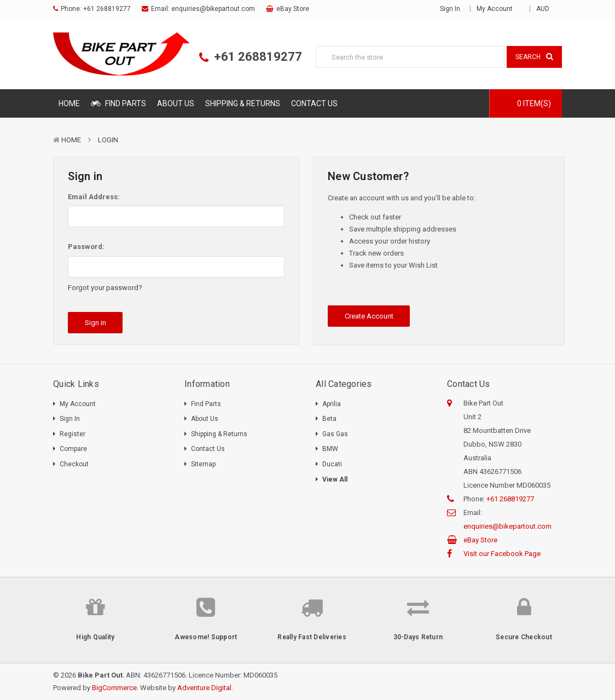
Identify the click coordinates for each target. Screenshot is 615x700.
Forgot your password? (105, 288)
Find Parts (118, 103)
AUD (546, 9)
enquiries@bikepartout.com (213, 9)
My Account (498, 9)
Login (108, 140)
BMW (330, 449)
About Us (176, 103)
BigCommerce (114, 688)
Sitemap (203, 464)
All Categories (344, 384)
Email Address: (94, 197)
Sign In (70, 419)
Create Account (369, 316)
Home (69, 103)
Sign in (450, 9)
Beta (329, 419)
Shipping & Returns (243, 103)
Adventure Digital (204, 688)
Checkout (74, 464)
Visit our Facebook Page (502, 554)
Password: (86, 247)
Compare (73, 449)
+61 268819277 (107, 9)
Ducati (332, 464)
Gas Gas (335, 434)
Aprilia (332, 404)
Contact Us (314, 103)
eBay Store (293, 9)
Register (72, 434)
